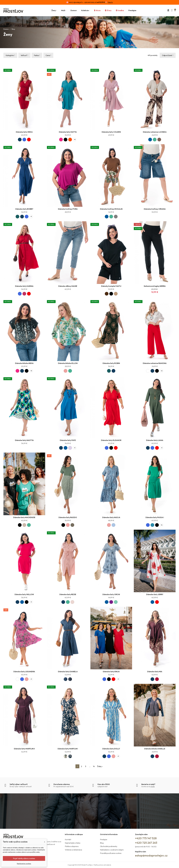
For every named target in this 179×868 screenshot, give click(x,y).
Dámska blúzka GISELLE (155, 749)
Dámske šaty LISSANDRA (24, 672)
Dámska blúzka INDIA (24, 363)
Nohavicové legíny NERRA (155, 286)
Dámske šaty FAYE (68, 440)
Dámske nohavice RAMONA (155, 363)
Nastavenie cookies (24, 864)
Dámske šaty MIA (155, 672)
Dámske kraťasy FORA (68, 209)
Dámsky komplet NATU (111, 286)
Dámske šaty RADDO (68, 517)
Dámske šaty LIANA (155, 440)
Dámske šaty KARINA (24, 286)
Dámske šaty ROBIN (111, 363)
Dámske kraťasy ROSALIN (111, 209)
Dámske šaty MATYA (68, 132)
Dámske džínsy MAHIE (68, 286)
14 (94, 766)
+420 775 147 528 (146, 838)
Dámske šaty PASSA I (155, 517)
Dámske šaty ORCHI (111, 594)
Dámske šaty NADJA (111, 517)
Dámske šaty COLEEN (111, 132)
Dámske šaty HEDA (24, 132)
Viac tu (110, 2)
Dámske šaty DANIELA (68, 672)
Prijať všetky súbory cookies (24, 858)
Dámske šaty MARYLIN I (68, 749)
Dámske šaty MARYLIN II (24, 749)
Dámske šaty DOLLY (111, 749)
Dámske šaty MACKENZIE (24, 517)
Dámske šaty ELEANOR (111, 440)
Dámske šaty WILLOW (24, 594)
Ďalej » (100, 766)
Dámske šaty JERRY (155, 594)
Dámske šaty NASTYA (24, 440)
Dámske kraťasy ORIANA (155, 209)
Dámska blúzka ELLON (68, 363)
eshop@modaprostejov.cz (151, 855)
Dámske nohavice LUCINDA (155, 132)
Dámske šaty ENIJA (111, 672)
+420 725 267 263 (146, 843)
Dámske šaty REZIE (68, 594)
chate (153, 787)
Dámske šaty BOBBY (24, 209)
